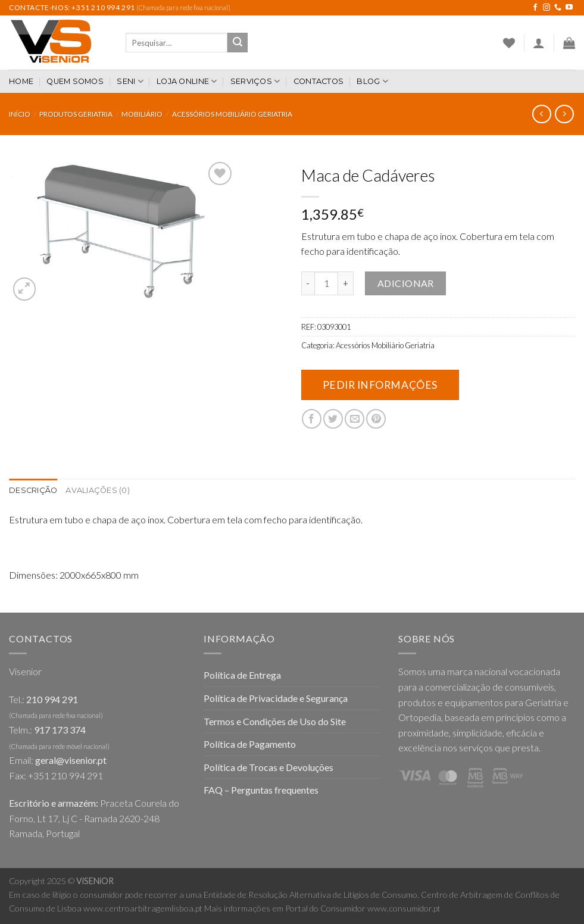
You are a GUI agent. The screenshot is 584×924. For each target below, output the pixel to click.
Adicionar (406, 283)
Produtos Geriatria (76, 114)
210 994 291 (52, 699)
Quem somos (75, 81)
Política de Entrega (242, 675)
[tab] (33, 491)
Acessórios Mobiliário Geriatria (232, 114)
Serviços (255, 81)
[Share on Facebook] (312, 419)
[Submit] (238, 43)
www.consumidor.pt (404, 908)
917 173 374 (60, 730)
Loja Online (187, 81)
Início (20, 114)
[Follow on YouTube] (569, 8)
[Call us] (558, 8)
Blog (372, 81)
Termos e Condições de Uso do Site (275, 721)
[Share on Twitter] (333, 419)
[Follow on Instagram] (546, 8)
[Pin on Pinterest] (376, 419)
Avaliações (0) (98, 490)
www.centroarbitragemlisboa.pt (143, 908)
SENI (130, 81)
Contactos (318, 81)
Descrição (33, 490)
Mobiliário (142, 114)
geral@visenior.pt (71, 760)
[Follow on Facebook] (535, 8)
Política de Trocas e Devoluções (268, 767)
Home (21, 81)
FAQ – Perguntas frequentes (261, 790)
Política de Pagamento (250, 744)
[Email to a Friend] (355, 419)
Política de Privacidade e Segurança (276, 698)
